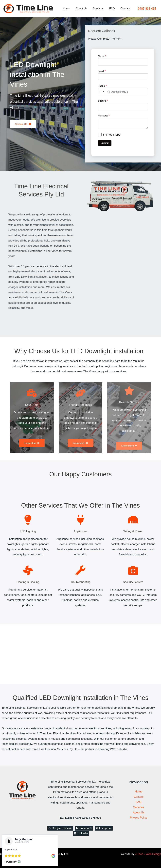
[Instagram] (104, 828)
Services (98, 8)
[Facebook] (84, 828)
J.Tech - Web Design (148, 854)
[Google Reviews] (60, 828)
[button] (147, 9)
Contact (125, 8)
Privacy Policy (139, 818)
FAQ (112, 8)
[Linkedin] (81, 833)
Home (66, 8)
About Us (81, 8)
